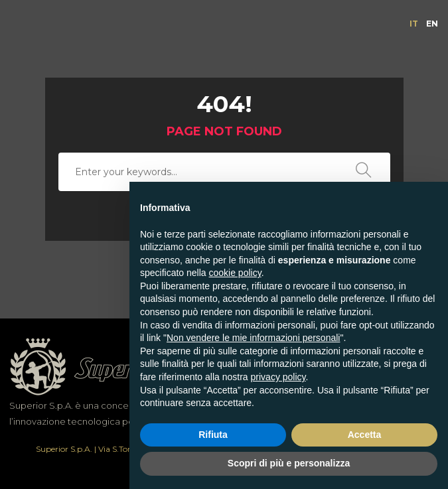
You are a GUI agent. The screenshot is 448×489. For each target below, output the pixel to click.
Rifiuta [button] (213, 435)
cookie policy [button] (235, 273)
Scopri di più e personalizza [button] (289, 463)
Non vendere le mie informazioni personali (253, 338)
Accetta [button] (365, 435)
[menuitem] (414, 24)
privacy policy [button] (278, 377)
